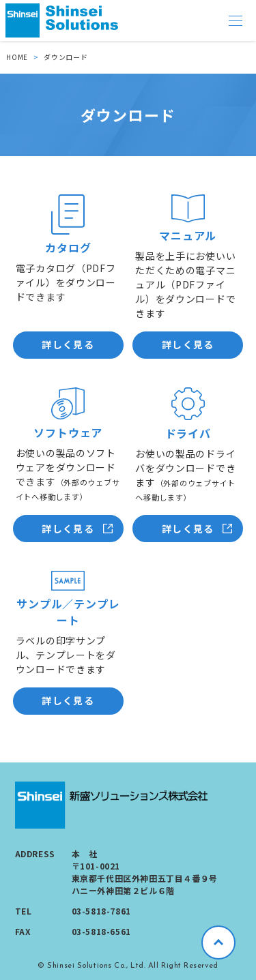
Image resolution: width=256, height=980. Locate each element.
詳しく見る (68, 344)
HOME (17, 57)
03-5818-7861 (101, 911)
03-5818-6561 (101, 931)
